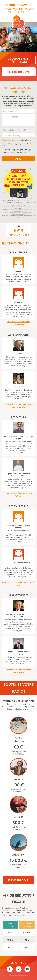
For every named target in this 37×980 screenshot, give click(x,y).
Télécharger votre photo (12, 140)
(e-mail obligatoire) (18, 151)
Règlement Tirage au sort (18, 975)
